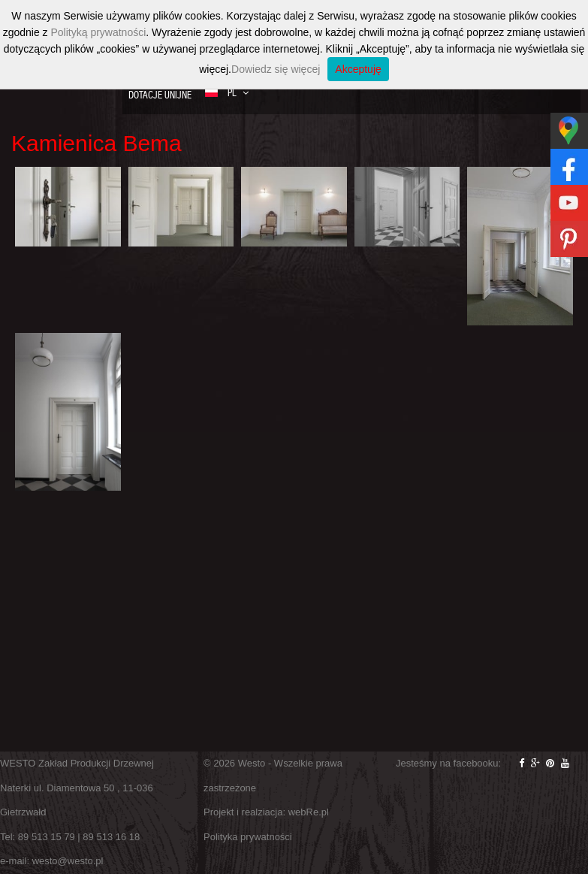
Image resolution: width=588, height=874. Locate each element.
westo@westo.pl (68, 861)
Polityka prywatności (248, 837)
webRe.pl (309, 812)
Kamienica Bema (96, 143)
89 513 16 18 (111, 837)
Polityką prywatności (98, 32)
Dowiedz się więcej (276, 69)
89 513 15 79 (47, 837)
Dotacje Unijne (160, 95)
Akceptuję (358, 69)
